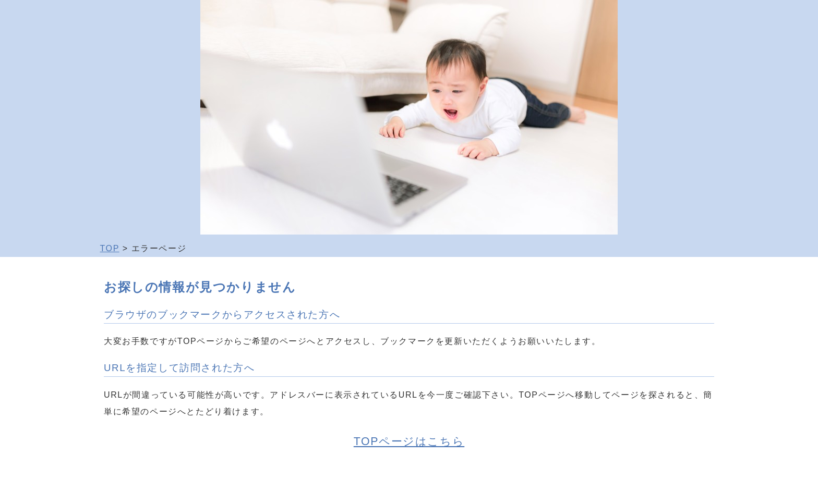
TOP (110, 248)
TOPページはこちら (409, 441)
